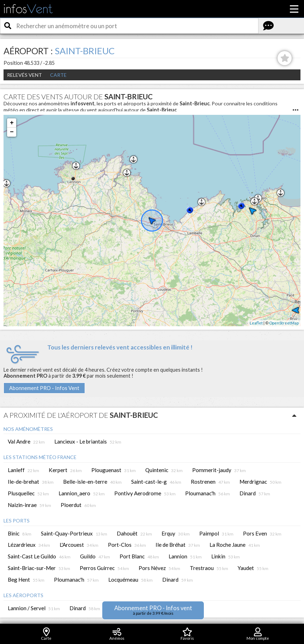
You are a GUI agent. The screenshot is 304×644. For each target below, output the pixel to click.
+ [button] (12, 123)
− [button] (12, 132)
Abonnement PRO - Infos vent (153, 610)
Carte (58, 75)
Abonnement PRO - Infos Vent (44, 388)
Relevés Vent (25, 75)
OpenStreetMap (284, 323)
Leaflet (256, 323)
